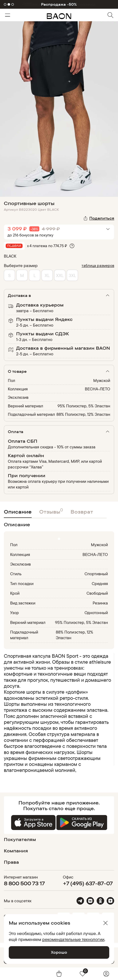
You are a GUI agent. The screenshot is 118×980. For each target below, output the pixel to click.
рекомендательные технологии (73, 939)
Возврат (82, 512)
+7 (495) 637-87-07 (88, 883)
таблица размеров (98, 265)
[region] (58, 714)
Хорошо (59, 952)
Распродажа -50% (59, 4)
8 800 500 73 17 (24, 883)
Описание (18, 512)
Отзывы (51, 511)
